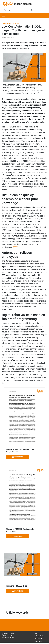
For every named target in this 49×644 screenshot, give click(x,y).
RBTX (15, 247)
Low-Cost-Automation (11, 23)
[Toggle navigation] (3, 16)
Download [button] (17, 457)
